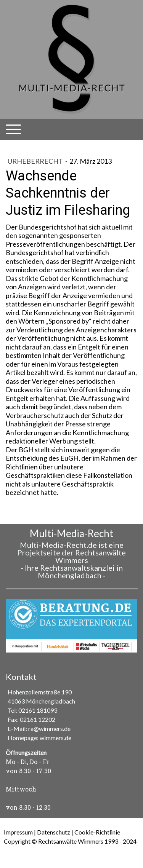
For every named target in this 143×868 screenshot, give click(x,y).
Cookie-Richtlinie (97, 832)
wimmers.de (55, 738)
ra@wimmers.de (49, 728)
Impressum (18, 832)
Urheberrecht (36, 161)
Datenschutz (54, 832)
